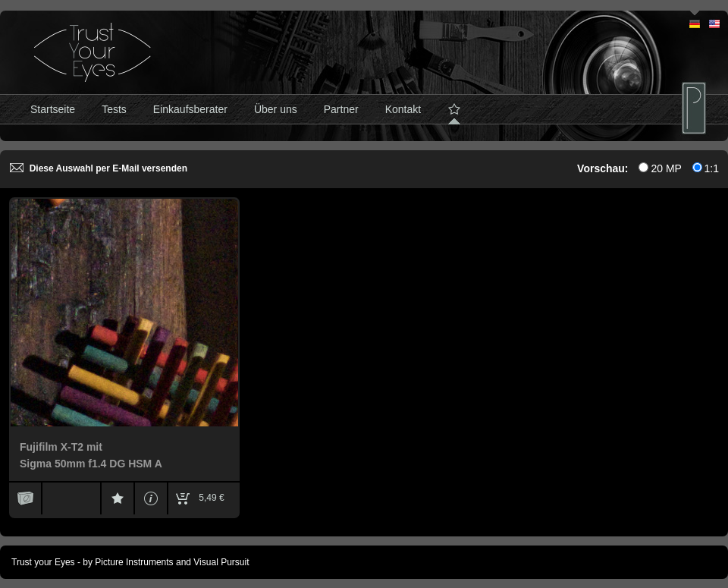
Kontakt (403, 109)
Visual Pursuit (221, 562)
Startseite (53, 109)
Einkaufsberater (190, 109)
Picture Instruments (134, 562)
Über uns (276, 109)
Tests (114, 109)
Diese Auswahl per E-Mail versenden (98, 168)
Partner (341, 109)
